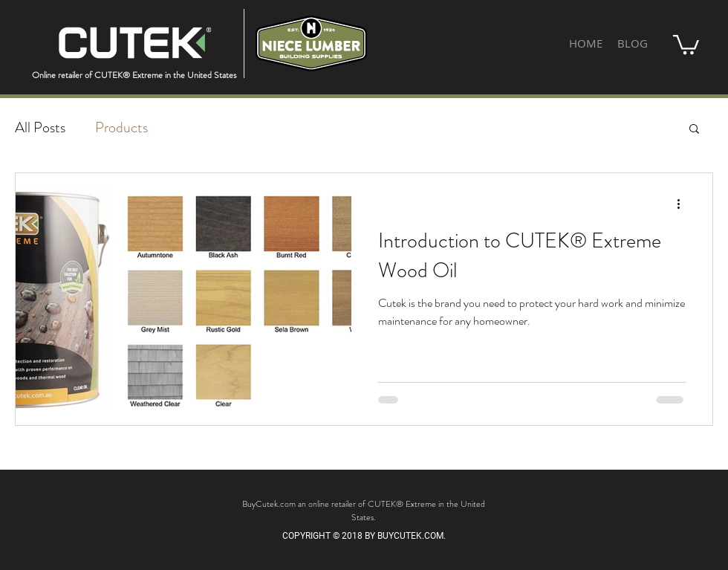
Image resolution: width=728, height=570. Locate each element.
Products (121, 127)
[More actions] (683, 204)
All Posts (40, 127)
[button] (686, 43)
